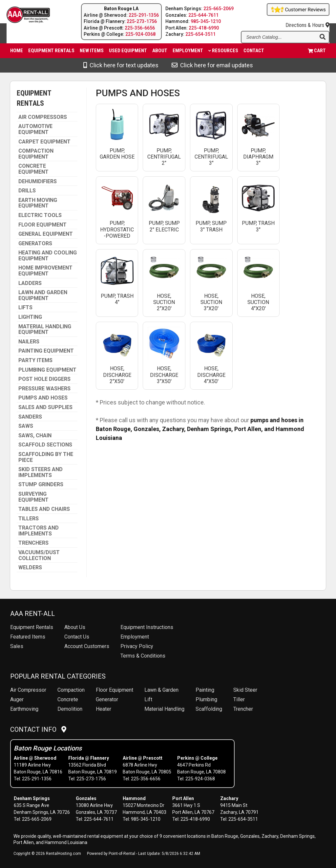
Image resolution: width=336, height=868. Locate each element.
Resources (223, 51)
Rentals (32, 627)
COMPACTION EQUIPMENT (36, 154)
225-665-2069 (219, 9)
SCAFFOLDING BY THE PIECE (46, 457)
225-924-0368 (140, 34)
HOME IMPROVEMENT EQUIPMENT (45, 271)
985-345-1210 (206, 21)
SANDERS (30, 417)
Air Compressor (28, 690)
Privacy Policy (137, 646)
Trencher (243, 709)
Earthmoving (24, 709)
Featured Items (28, 637)
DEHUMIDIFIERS (38, 182)
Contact (254, 51)
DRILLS (27, 191)
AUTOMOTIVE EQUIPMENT (35, 129)
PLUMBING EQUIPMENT (47, 370)
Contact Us (77, 637)
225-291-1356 (144, 15)
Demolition (70, 709)
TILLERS (29, 519)
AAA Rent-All (32, 614)
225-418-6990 (204, 28)
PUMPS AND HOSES (43, 398)
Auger (17, 699)
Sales (17, 646)
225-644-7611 (203, 15)
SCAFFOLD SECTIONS (45, 445)
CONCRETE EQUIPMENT (33, 169)
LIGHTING (30, 317)
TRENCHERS (33, 543)
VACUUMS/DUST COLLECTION (39, 555)
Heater (104, 709)
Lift (148, 699)
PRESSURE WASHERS (44, 389)
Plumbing (206, 699)
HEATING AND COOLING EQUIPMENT (48, 256)
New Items (92, 51)
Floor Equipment (115, 690)
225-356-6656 (140, 28)
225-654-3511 (200, 34)
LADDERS (30, 283)
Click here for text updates (121, 65)
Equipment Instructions (147, 627)
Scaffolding (209, 709)
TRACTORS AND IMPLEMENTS (39, 531)
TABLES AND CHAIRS (44, 509)
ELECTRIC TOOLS (40, 215)
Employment (188, 51)
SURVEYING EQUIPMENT (33, 497)
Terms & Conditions (143, 656)
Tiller (239, 699)
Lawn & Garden (161, 690)
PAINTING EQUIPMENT (46, 351)
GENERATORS (35, 244)
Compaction (71, 690)
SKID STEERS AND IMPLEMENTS (41, 472)
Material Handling (164, 709)
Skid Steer (245, 690)
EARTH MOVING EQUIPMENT (38, 203)
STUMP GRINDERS (41, 485)
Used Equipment (128, 51)
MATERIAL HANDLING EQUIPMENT (45, 329)
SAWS (26, 426)
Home (17, 51)
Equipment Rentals (51, 51)
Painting (205, 690)
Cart (317, 51)
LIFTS (25, 308)
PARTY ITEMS (35, 360)
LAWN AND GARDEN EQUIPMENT (43, 295)
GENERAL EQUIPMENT (46, 234)
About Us (75, 627)
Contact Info (38, 729)
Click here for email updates (212, 65)
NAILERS (29, 342)
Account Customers (87, 646)
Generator (107, 699)
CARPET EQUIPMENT (44, 142)
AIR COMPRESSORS (43, 117)
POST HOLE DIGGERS (44, 379)
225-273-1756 (142, 21)
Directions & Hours (307, 22)
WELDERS (30, 568)
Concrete (68, 699)
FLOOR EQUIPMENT (42, 225)
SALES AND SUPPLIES (45, 407)
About (160, 51)
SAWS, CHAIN (35, 436)
